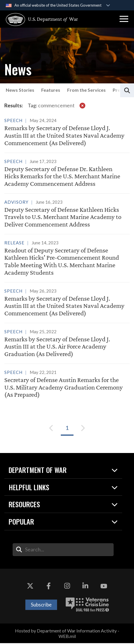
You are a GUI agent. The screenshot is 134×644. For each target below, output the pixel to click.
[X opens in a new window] (30, 587)
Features (51, 90)
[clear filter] (82, 105)
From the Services (86, 90)
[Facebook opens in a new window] (49, 587)
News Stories (20, 90)
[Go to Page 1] (67, 429)
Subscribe (41, 605)
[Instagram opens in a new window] (67, 587)
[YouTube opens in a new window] (104, 587)
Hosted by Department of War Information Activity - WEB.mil (67, 634)
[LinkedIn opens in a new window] (85, 587)
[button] (124, 19)
